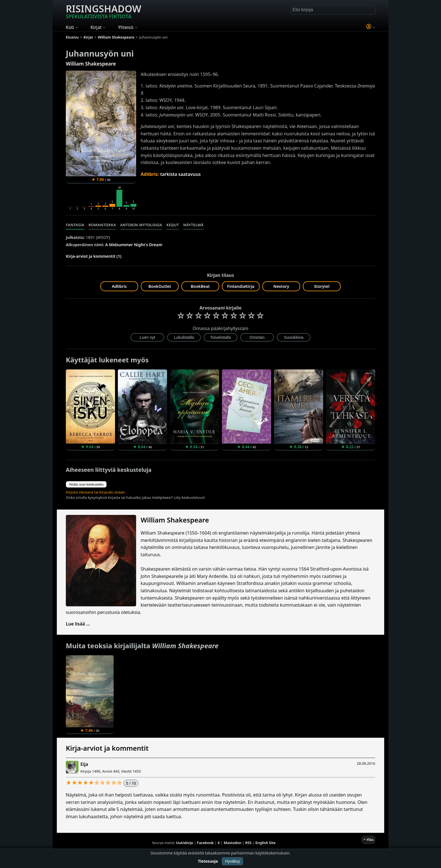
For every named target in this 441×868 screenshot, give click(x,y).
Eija (84, 764)
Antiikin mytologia (141, 225)
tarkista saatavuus (180, 174)
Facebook (205, 843)
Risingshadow (103, 11)
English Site (265, 843)
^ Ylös (368, 840)
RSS (248, 843)
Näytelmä (193, 225)
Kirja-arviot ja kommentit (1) (94, 256)
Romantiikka (102, 225)
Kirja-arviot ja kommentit (107, 748)
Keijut (173, 225)
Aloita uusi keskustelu (86, 484)
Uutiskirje (185, 843)
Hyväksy (232, 861)
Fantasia (75, 225)
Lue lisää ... (78, 624)
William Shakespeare (91, 64)
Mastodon (233, 843)
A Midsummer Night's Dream (134, 245)
